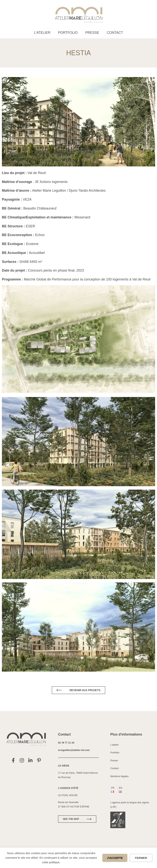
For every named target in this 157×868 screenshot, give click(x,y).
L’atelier (42, 33)
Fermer (141, 858)
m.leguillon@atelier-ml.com (74, 750)
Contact (115, 33)
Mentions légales (119, 776)
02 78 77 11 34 (66, 743)
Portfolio (68, 33)
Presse (92, 33)
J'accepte (115, 858)
